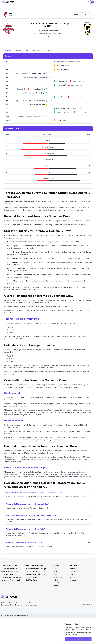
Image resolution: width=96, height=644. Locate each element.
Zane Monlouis (40, 116)
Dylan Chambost (63, 69)
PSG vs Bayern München (9, 569)
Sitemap (55, 586)
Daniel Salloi (28, 77)
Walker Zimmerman (38, 101)
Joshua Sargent (22, 73)
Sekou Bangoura (62, 109)
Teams (72, 574)
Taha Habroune (76, 85)
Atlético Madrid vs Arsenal (10, 572)
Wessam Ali (61, 62)
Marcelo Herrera (63, 66)
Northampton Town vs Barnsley (11, 580)
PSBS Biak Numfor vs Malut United (37, 572)
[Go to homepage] (8, 2)
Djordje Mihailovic (39, 73)
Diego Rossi (78, 109)
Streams (72, 577)
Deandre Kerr (22, 89)
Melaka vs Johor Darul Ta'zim (36, 574)
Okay (78, 639)
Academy (73, 580)
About (55, 569)
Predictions (73, 569)
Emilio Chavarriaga (38, 89)
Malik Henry (41, 93)
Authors (55, 572)
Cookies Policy (83, 633)
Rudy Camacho (62, 81)
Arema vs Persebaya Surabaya (36, 569)
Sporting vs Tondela (8, 574)
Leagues (73, 572)
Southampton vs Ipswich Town (11, 577)
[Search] (88, 2)
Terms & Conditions (59, 583)
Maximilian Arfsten (73, 62)
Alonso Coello (24, 116)
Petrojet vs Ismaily (32, 577)
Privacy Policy (57, 577)
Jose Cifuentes (39, 77)
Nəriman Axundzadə (64, 112)
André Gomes (81, 112)
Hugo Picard (61, 97)
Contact (55, 574)
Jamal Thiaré (61, 85)
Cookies (55, 580)
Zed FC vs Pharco (32, 580)
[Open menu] (92, 2)
